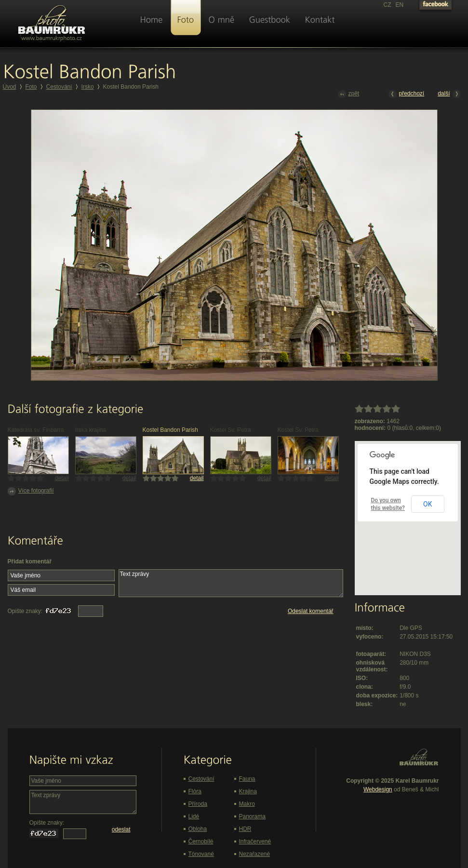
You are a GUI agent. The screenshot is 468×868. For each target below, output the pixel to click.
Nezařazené (255, 854)
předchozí (407, 94)
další (449, 94)
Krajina (248, 791)
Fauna (247, 779)
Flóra (195, 791)
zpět (349, 94)
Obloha (198, 829)
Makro (247, 804)
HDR (245, 829)
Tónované (201, 854)
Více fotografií (31, 491)
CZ (388, 5)
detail (62, 478)
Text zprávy (231, 583)
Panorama (252, 816)
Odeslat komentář (311, 611)
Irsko (88, 87)
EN (400, 5)
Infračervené (255, 841)
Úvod (10, 87)
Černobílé (201, 841)
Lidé (194, 816)
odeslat (121, 829)
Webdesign (378, 789)
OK (428, 504)
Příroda (198, 804)
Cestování (59, 87)
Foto (31, 87)
